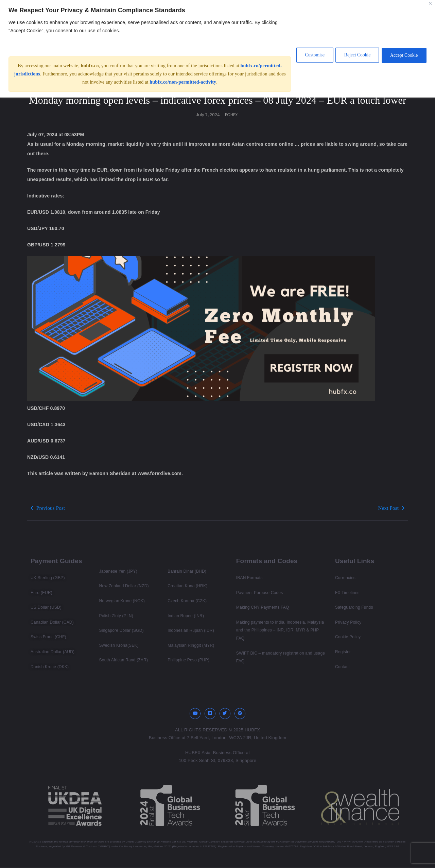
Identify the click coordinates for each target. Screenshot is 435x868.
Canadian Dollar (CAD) (52, 622)
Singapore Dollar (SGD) (121, 630)
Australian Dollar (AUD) (53, 652)
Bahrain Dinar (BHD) (187, 571)
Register (343, 652)
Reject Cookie (352, 55)
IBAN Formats (249, 578)
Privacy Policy (348, 622)
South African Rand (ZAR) (124, 660)
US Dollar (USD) (46, 607)
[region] (217, 49)
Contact (342, 667)
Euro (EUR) (41, 593)
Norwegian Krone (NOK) (122, 601)
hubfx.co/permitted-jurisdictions (48, 74)
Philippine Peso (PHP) (188, 660)
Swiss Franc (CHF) (48, 637)
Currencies (345, 578)
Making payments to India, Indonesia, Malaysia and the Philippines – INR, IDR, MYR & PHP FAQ (280, 630)
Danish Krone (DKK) (50, 667)
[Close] (430, 3)
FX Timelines (347, 593)
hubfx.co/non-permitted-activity (204, 82)
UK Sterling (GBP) (48, 578)
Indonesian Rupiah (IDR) (191, 630)
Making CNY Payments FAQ (263, 607)
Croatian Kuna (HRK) (187, 586)
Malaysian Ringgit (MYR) (191, 645)
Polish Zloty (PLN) (116, 616)
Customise (306, 55)
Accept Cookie (402, 55)
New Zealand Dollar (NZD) (124, 586)
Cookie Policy (348, 637)
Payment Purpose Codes (260, 593)
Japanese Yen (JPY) (118, 571)
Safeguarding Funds (354, 607)
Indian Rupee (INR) (186, 616)
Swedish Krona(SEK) (119, 645)
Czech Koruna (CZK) (187, 601)
